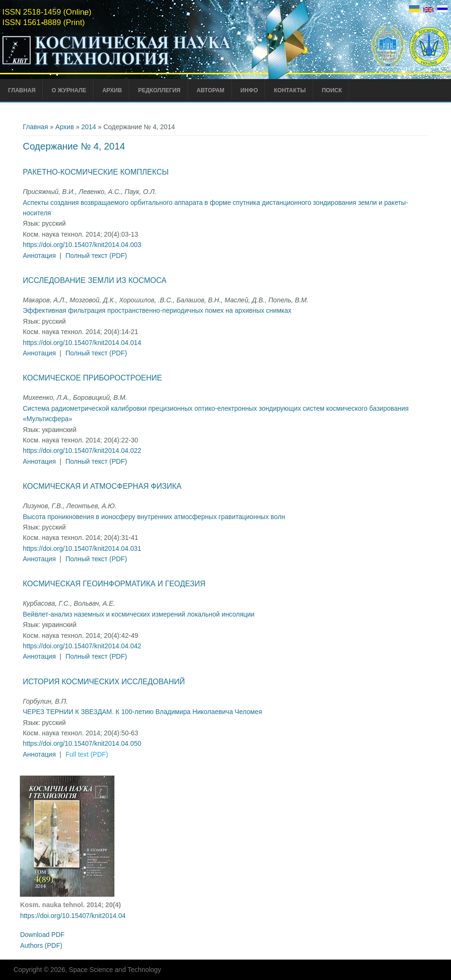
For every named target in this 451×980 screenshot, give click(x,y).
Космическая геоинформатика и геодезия (114, 584)
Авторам (211, 90)
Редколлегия (159, 90)
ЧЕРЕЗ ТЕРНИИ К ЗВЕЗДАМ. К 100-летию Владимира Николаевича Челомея (142, 712)
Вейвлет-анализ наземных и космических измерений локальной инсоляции (139, 614)
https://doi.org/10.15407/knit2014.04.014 (82, 343)
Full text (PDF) (87, 754)
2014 (89, 127)
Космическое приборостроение (92, 378)
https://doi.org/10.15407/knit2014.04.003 (82, 245)
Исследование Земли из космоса (95, 280)
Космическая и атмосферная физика (102, 486)
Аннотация (39, 256)
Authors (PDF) (41, 945)
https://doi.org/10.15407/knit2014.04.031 (82, 548)
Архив (112, 90)
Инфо (249, 90)
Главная (22, 90)
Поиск (332, 90)
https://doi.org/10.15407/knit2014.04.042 (82, 646)
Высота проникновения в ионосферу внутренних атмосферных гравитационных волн (154, 517)
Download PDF (42, 935)
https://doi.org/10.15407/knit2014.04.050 (82, 743)
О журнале (69, 90)
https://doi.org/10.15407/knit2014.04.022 (82, 450)
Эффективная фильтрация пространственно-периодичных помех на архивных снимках (157, 310)
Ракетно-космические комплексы (95, 172)
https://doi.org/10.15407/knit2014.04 (73, 916)
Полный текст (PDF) (96, 256)
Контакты (290, 90)
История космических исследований (104, 682)
